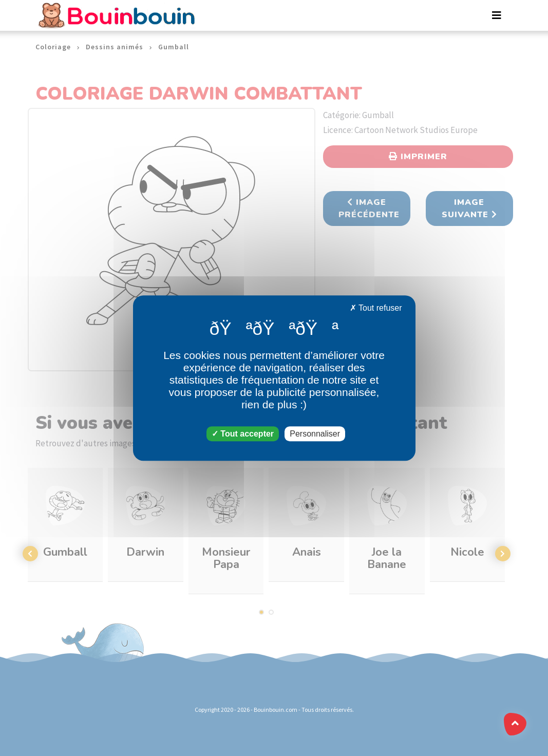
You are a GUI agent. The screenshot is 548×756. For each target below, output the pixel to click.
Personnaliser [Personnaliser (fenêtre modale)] (315, 434)
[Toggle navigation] (497, 15)
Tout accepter (243, 434)
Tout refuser (376, 308)
